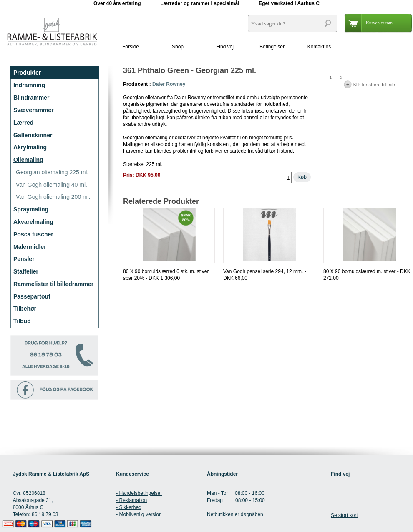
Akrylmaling (30, 147)
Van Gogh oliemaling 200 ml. (53, 197)
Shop (178, 47)
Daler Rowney (169, 84)
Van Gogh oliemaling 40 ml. (52, 185)
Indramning (29, 85)
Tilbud (22, 321)
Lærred (23, 123)
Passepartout (32, 296)
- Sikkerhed (129, 507)
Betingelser (272, 47)
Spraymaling (31, 209)
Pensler (24, 259)
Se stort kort (344, 515)
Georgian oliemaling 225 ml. (52, 172)
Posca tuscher (33, 234)
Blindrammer (31, 98)
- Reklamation (131, 500)
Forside (131, 47)
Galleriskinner (33, 135)
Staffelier (26, 271)
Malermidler (30, 247)
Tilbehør (25, 309)
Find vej (225, 47)
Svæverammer (34, 110)
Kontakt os (319, 47)
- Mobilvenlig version (139, 514)
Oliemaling (28, 160)
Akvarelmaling (33, 222)
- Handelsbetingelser (139, 493)
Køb (302, 177)
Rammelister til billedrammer (53, 284)
